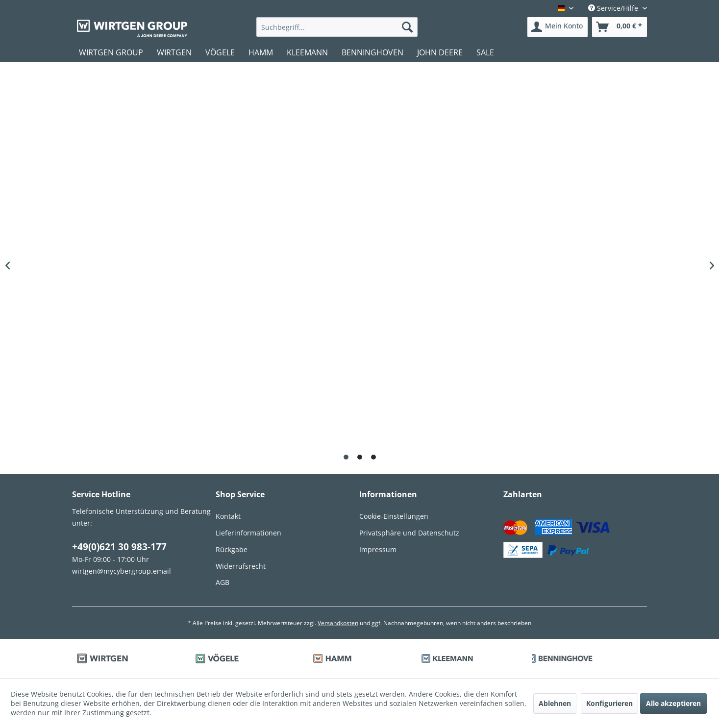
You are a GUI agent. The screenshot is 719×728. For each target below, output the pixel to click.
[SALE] (485, 52)
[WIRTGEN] (174, 52)
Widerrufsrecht (241, 566)
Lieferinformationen (248, 533)
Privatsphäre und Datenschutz (409, 533)
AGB (223, 582)
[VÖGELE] (220, 52)
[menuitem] (337, 27)
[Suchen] (407, 27)
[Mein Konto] (558, 27)
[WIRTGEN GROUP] (111, 52)
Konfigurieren (609, 703)
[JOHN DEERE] (440, 52)
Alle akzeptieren (673, 703)
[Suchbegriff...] (337, 27)
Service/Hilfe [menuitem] (614, 8)
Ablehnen (555, 703)
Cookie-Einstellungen (394, 516)
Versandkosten (338, 623)
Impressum (378, 549)
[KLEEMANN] (307, 52)
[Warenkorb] (620, 27)
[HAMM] (261, 52)
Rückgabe (232, 549)
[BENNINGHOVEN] (372, 52)
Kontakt (228, 516)
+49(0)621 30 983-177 (119, 547)
